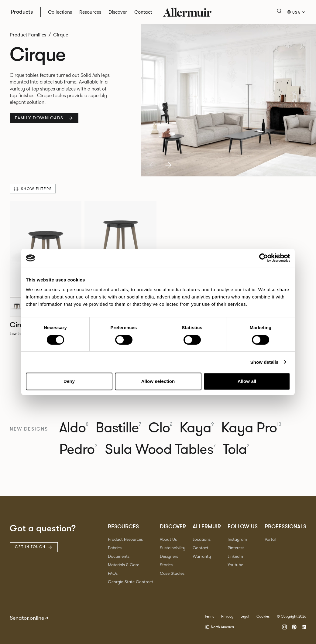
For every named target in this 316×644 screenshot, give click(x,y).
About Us (168, 539)
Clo (160, 428)
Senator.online (29, 618)
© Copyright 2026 (292, 616)
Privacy (227, 616)
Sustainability (173, 548)
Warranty (202, 556)
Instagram (237, 539)
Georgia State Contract (131, 582)
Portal (270, 539)
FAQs (113, 573)
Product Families (28, 35)
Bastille (118, 428)
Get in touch (34, 547)
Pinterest (236, 548)
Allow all (247, 381)
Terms (209, 616)
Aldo (74, 428)
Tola (236, 450)
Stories (166, 565)
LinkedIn (235, 556)
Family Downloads (44, 118)
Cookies (263, 616)
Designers (169, 556)
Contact (201, 548)
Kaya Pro (251, 428)
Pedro (78, 450)
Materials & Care (124, 565)
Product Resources (125, 539)
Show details (264, 362)
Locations (202, 539)
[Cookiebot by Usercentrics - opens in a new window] (264, 258)
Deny (69, 381)
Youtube (235, 565)
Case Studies (172, 573)
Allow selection (158, 381)
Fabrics (115, 548)
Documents (119, 556)
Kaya (197, 428)
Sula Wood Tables (160, 450)
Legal (245, 616)
